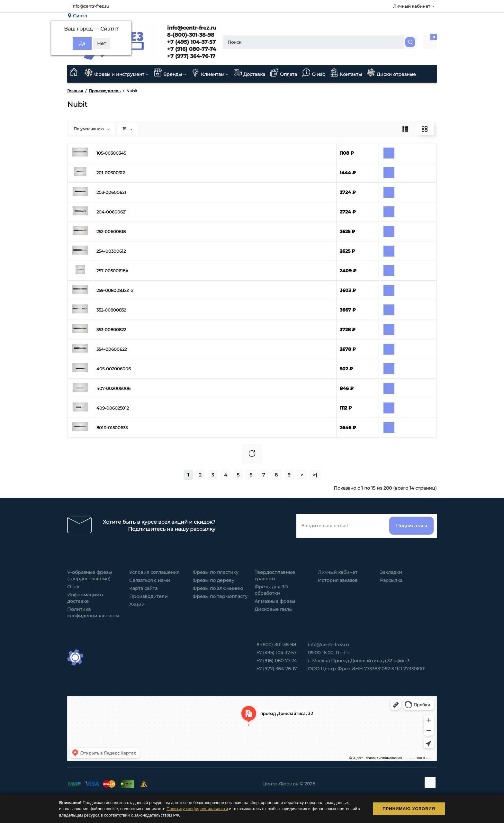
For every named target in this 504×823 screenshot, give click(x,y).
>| (315, 475)
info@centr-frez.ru (90, 6)
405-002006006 (114, 369)
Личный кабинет (338, 572)
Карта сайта (143, 588)
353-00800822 (111, 330)
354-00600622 (112, 349)
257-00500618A (112, 271)
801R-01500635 (112, 428)
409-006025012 (113, 408)
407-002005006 (113, 388)
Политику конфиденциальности (197, 809)
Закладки (391, 572)
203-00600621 (111, 192)
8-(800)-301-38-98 (190, 35)
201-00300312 (111, 173)
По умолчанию (92, 129)
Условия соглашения (154, 572)
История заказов (338, 580)
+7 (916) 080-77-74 (191, 49)
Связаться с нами (150, 580)
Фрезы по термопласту (220, 596)
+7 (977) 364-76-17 (190, 56)
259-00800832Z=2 (115, 290)
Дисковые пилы (274, 609)
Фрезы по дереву (213, 580)
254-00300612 (111, 251)
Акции (137, 604)
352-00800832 (111, 310)
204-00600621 (112, 212)
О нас (74, 587)
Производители (148, 596)
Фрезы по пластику (216, 572)
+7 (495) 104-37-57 (191, 42)
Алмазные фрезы (275, 601)
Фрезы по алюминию (218, 588)
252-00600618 (111, 231)
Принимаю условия (409, 809)
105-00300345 (111, 153)
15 (128, 129)
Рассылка (391, 580)
